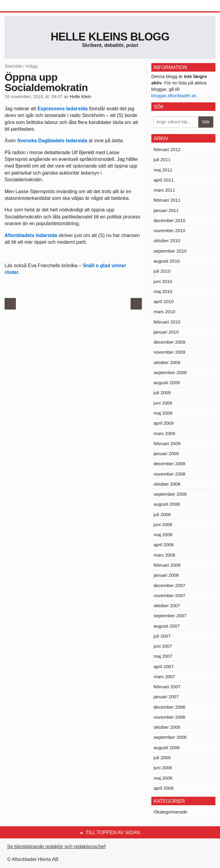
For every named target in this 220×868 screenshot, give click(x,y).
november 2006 (169, 717)
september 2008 (170, 494)
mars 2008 (164, 555)
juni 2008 (163, 524)
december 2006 (169, 707)
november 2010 (169, 230)
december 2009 (169, 342)
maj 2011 (163, 170)
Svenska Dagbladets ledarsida (52, 141)
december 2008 (169, 464)
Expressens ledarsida (63, 109)
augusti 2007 (167, 626)
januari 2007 (166, 697)
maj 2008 (163, 535)
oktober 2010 (167, 241)
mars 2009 (164, 433)
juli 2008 (162, 514)
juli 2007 (162, 636)
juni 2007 (163, 646)
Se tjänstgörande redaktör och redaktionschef (56, 847)
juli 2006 (162, 758)
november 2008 (169, 474)
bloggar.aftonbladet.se (174, 96)
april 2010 (164, 301)
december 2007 (169, 585)
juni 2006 (163, 768)
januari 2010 (166, 332)
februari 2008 (167, 565)
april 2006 (164, 788)
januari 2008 (166, 575)
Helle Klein (81, 97)
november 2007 (169, 595)
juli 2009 (162, 393)
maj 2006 (163, 778)
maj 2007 (163, 656)
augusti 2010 (167, 261)
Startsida (13, 66)
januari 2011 (166, 210)
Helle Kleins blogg (110, 37)
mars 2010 (164, 312)
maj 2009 (163, 413)
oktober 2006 (167, 727)
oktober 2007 (167, 606)
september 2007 (170, 616)
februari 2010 (167, 322)
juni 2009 (163, 403)
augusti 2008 (167, 504)
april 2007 (164, 666)
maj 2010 (163, 291)
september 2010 (170, 251)
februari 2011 (167, 200)
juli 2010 (162, 271)
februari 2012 (167, 149)
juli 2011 (162, 159)
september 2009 (170, 372)
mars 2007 (164, 677)
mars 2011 (164, 190)
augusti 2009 (167, 383)
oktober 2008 (167, 484)
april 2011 (164, 180)
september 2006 (170, 737)
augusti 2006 (167, 748)
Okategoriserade (170, 812)
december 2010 (169, 220)
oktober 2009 (167, 362)
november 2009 (169, 352)
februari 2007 (167, 687)
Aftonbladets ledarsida (31, 235)
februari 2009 (167, 443)
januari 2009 (166, 453)
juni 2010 (163, 281)
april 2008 (164, 545)
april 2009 (164, 423)
